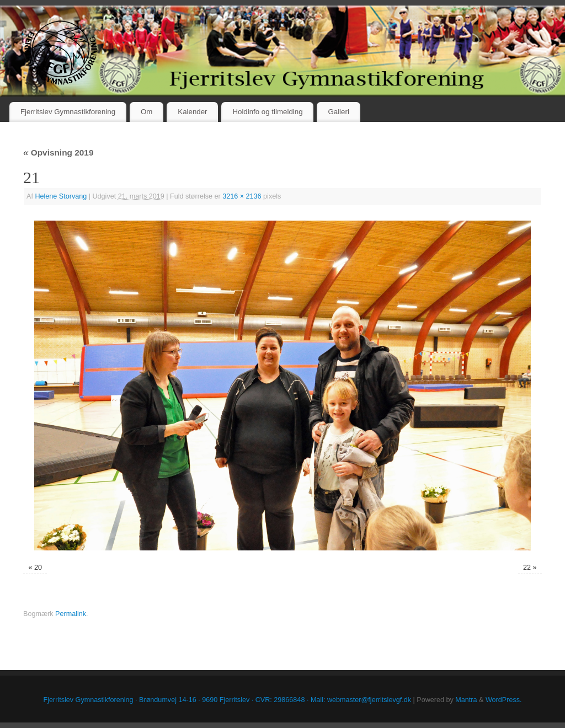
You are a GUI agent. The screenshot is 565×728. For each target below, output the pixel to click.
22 (527, 568)
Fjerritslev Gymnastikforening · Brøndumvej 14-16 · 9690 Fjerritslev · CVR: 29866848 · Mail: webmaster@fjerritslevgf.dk (228, 700)
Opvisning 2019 (58, 152)
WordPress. (504, 700)
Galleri (338, 112)
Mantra (466, 700)
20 (38, 568)
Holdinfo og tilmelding (267, 112)
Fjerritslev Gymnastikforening (68, 112)
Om (146, 112)
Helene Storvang (61, 196)
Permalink (71, 614)
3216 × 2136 (242, 196)
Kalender (192, 112)
